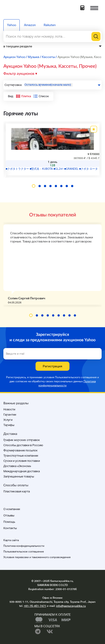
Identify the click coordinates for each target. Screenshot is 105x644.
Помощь (9, 522)
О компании (12, 509)
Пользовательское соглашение (24, 552)
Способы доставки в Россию (23, 445)
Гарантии (10, 415)
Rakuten (50, 25)
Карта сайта (11, 540)
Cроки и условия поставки (22, 461)
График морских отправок (22, 440)
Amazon (30, 25)
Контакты (10, 528)
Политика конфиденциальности (24, 546)
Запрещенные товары (19, 476)
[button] (34, 186)
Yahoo (12, 25)
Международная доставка (22, 471)
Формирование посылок (20, 450)
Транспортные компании (21, 456)
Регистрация (52, 366)
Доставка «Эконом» (17, 466)
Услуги (8, 420)
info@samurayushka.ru (71, 606)
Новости (9, 409)
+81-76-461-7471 (35, 606)
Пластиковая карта (17, 491)
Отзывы (9, 515)
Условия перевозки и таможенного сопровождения (37, 557)
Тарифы (9, 425)
